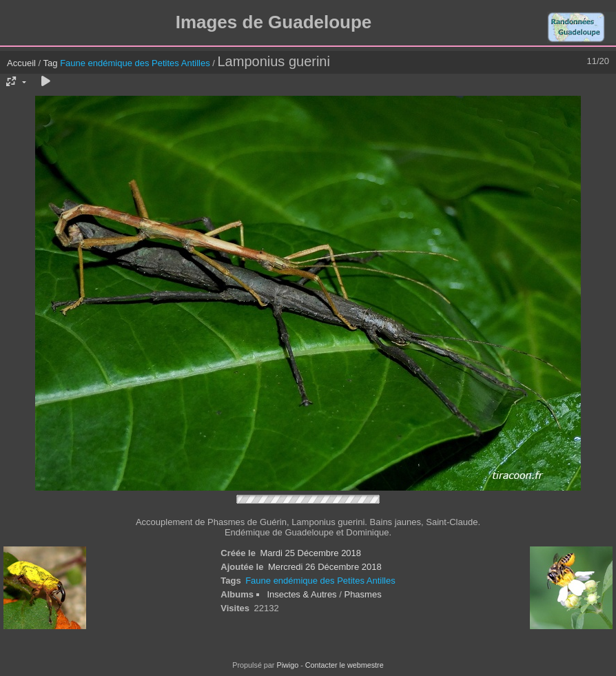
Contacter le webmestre (345, 665)
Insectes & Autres (303, 594)
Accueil (21, 63)
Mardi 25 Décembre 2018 (310, 553)
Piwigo (287, 665)
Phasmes (362, 594)
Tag (51, 63)
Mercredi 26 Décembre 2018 (325, 567)
